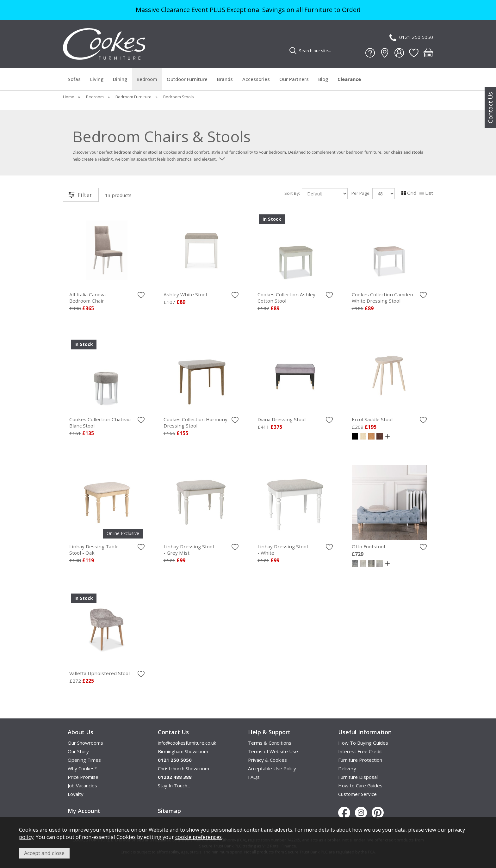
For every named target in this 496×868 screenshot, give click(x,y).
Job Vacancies (82, 785)
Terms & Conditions (270, 743)
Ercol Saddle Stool (372, 419)
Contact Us (490, 108)
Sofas (74, 79)
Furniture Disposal (358, 777)
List (426, 193)
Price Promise (83, 777)
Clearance (349, 79)
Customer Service (357, 794)
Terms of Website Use (273, 751)
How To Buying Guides (363, 743)
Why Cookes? (82, 768)
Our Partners (294, 79)
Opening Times (84, 760)
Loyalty (76, 794)
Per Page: (373, 194)
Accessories (256, 79)
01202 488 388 (175, 777)
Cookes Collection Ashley (295, 298)
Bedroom (147, 79)
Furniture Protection (360, 760)
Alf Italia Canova (107, 298)
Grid (409, 193)
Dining (120, 79)
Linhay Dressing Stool (201, 550)
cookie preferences (198, 837)
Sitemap (169, 811)
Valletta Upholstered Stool (99, 673)
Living (97, 79)
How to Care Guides (360, 785)
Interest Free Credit (360, 751)
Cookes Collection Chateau (107, 422)
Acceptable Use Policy (272, 768)
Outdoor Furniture (187, 79)
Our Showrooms (85, 743)
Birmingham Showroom (183, 751)
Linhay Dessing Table (107, 550)
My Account (84, 811)
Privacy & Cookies (267, 760)
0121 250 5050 (411, 37)
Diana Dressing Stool (282, 419)
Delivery (347, 768)
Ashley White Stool (185, 294)
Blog (323, 79)
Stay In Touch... (174, 785)
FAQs (254, 777)
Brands (225, 79)
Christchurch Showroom (183, 768)
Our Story (78, 751)
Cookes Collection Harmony (201, 422)
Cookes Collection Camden (389, 298)
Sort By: (316, 194)
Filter (85, 195)
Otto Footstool (368, 546)
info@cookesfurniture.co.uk (187, 743)
